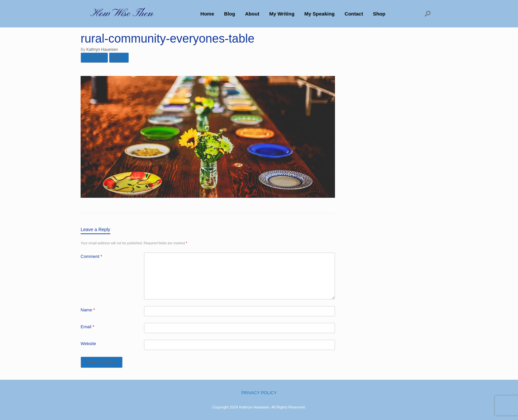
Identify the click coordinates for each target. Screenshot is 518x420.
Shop (379, 14)
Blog (229, 14)
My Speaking (319, 14)
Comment (91, 256)
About (252, 14)
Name (88, 310)
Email (87, 327)
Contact (354, 14)
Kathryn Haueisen (102, 50)
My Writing (282, 14)
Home (207, 14)
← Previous (94, 57)
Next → (119, 57)
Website (88, 344)
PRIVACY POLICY (259, 393)
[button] (428, 14)
